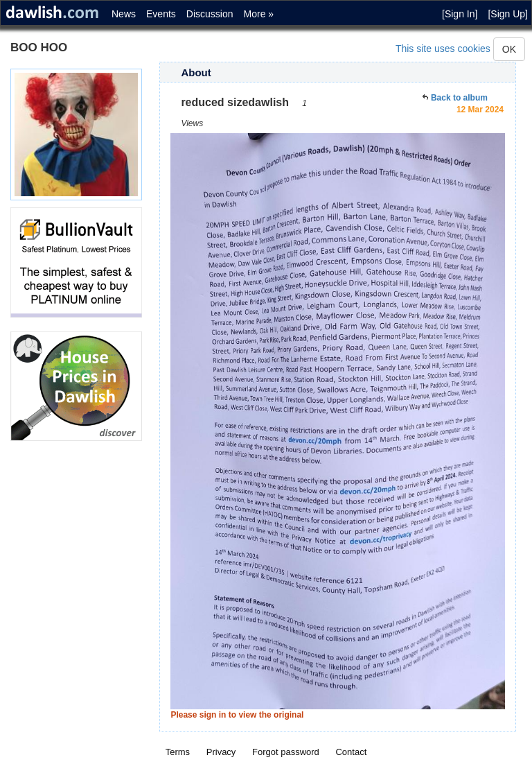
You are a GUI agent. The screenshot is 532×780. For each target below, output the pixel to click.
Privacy (221, 752)
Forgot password (286, 752)
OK (509, 49)
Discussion (210, 14)
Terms (178, 752)
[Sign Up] (508, 14)
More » (259, 14)
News (124, 14)
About (196, 72)
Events (161, 14)
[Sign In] (460, 14)
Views (192, 123)
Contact (351, 752)
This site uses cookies (443, 49)
